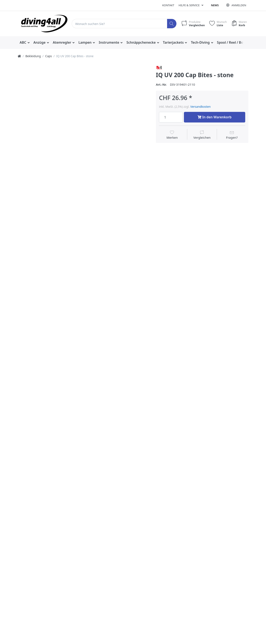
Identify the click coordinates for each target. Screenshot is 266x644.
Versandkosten (201, 107)
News (215, 5)
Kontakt (168, 5)
